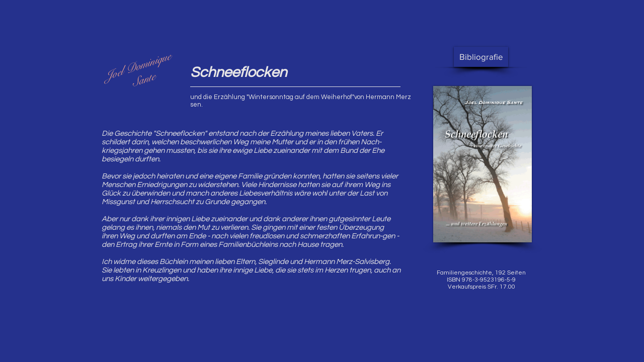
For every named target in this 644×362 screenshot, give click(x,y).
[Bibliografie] (481, 57)
